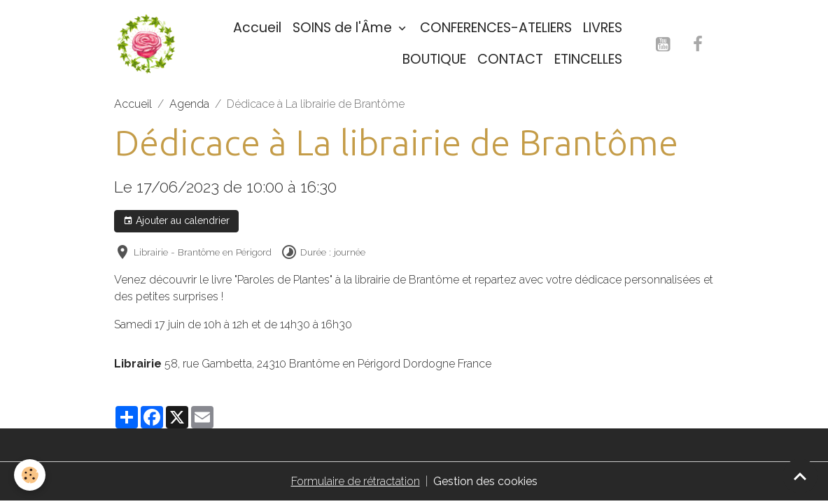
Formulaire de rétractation (356, 481)
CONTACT (510, 59)
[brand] (147, 44)
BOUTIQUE (434, 59)
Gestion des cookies (485, 481)
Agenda (189, 104)
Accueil (257, 28)
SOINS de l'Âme (344, 28)
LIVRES (603, 28)
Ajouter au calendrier (176, 221)
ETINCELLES (588, 59)
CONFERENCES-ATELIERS (496, 28)
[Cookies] (30, 475)
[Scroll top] (800, 476)
